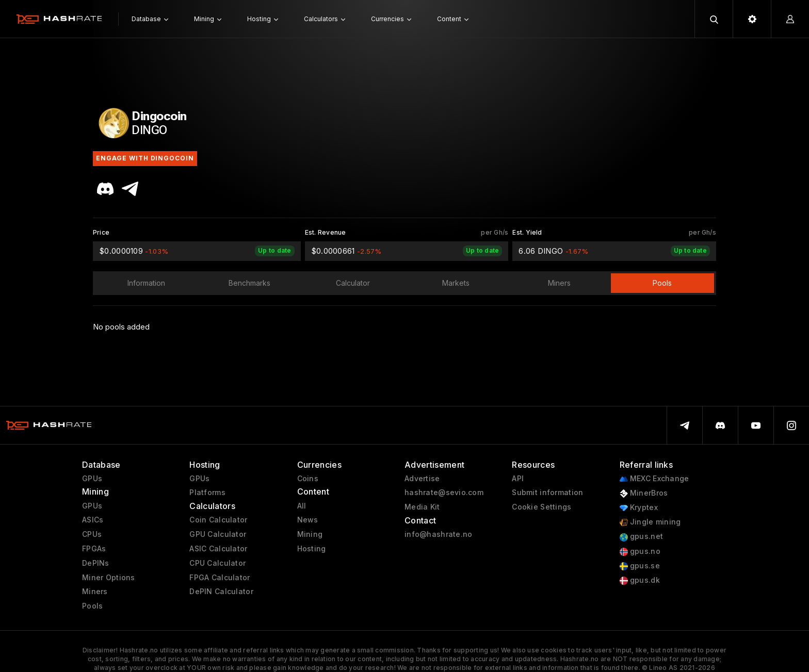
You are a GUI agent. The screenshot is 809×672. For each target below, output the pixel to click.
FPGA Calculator (220, 578)
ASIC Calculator (218, 549)
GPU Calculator (218, 534)
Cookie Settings (541, 507)
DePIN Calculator (221, 592)
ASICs (93, 520)
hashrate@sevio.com (444, 493)
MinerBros (644, 493)
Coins (308, 479)
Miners (95, 592)
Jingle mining (650, 522)
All (302, 506)
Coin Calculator (218, 520)
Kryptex (639, 508)
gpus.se (640, 566)
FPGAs (94, 549)
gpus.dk (640, 580)
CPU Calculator (217, 563)
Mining (310, 534)
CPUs (92, 534)
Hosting (312, 549)
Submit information (547, 493)
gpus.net (642, 537)
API (518, 479)
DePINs (96, 563)
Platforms (207, 493)
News (308, 520)
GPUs (92, 479)
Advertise (422, 479)
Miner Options (109, 578)
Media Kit (422, 507)
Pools (92, 606)
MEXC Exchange (654, 479)
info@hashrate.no (438, 534)
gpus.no (640, 552)
